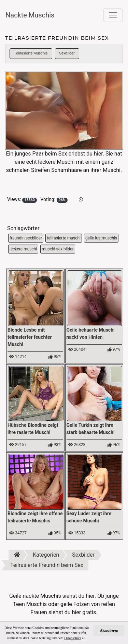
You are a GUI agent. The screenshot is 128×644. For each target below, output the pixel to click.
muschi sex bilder (58, 249)
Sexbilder (67, 53)
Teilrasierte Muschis (31, 53)
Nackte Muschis (30, 15)
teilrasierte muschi (64, 238)
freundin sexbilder (26, 238)
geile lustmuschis (101, 238)
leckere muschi (23, 249)
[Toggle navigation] (113, 15)
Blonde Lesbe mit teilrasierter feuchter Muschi (30, 337)
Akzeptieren (109, 630)
